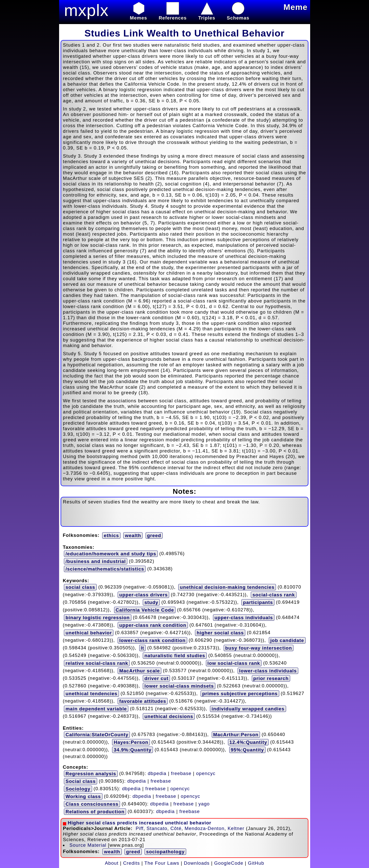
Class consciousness (92, 804)
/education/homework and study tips (111, 554)
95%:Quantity (247, 750)
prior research (271, 678)
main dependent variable (96, 709)
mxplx (86, 10)
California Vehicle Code (145, 610)
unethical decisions (169, 716)
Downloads (197, 863)
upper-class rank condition (153, 625)
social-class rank (274, 595)
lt (142, 648)
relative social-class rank (97, 663)
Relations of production (95, 812)
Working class (83, 796)
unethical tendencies (91, 694)
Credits (131, 863)
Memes (138, 15)
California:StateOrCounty (97, 735)
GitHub (256, 863)
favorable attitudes (143, 701)
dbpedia (157, 773)
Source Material (88, 845)
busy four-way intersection (259, 648)
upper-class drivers (143, 595)
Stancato (157, 828)
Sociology (78, 789)
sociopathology (165, 852)
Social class (81, 781)
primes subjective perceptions (240, 694)
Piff (140, 828)
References (173, 15)
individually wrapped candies (248, 709)
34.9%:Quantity (133, 750)
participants (258, 602)
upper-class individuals (244, 618)
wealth (133, 535)
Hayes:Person (131, 742)
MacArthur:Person (236, 735)
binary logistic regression (98, 618)
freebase (181, 773)
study (151, 602)
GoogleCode (229, 863)
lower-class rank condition (152, 640)
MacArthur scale (139, 671)
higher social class (220, 633)
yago (204, 804)
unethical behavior (89, 633)
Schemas (238, 15)
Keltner (236, 828)
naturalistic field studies (175, 656)
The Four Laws (162, 863)
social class (80, 587)
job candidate (287, 640)
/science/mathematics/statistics (105, 569)
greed (154, 535)
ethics (111, 535)
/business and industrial (96, 561)
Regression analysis (91, 774)
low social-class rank (234, 663)
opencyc (206, 773)
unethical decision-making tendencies (227, 587)
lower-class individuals (268, 671)
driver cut (156, 678)
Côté (176, 828)
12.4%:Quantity (248, 742)
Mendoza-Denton (205, 828)
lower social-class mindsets (179, 686)
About (112, 863)
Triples (207, 15)
